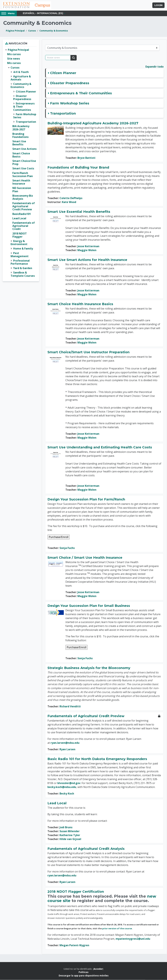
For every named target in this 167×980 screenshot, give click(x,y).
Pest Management (20, 255)
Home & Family (23, 249)
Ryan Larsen (67, 749)
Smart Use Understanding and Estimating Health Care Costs (100, 447)
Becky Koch (67, 794)
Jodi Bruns (66, 827)
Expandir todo (155, 67)
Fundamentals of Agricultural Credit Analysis (86, 849)
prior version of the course (117, 929)
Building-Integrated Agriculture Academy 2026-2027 (93, 123)
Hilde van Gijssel (70, 839)
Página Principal (15, 31)
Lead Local (57, 803)
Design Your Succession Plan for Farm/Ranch (86, 499)
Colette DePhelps (71, 198)
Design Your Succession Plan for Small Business (89, 606)
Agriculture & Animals (21, 78)
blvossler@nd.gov (69, 783)
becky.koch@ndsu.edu (62, 787)
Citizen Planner (63, 73)
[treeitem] (21, 163)
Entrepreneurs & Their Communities (81, 93)
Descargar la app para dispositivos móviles (84, 976)
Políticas (83, 972)
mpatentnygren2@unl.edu (133, 939)
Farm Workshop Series (70, 103)
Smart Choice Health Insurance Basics (80, 304)
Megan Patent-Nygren (74, 945)
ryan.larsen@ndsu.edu (65, 743)
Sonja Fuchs (67, 548)
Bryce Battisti (86, 158)
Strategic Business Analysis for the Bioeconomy (89, 668)
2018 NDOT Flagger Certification (76, 892)
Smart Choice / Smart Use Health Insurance (85, 558)
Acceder (98, 969)
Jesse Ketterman (88, 246)
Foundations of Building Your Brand (78, 168)
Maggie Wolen (87, 250)
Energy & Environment (19, 243)
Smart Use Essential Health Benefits (79, 212)
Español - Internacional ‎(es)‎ (43, 13)
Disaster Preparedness (70, 83)
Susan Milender (70, 831)
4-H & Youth (21, 72)
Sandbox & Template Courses (23, 274)
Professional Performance (20, 262)
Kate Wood (69, 202)
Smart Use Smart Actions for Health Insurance (87, 260)
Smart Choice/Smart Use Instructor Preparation (88, 352)
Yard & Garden (23, 268)
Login (158, 5)
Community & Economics (54, 31)
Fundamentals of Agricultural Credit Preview (86, 716)
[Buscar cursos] (58, 58)
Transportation (63, 114)
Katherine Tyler (70, 835)
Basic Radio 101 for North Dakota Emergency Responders (97, 759)
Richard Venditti (70, 707)
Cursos (32, 31)
